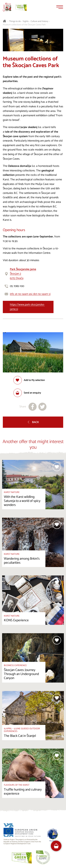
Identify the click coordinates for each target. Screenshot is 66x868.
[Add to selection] (29, 380)
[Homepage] (7, 7)
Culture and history (39, 21)
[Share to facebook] (33, 407)
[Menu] (60, 7)
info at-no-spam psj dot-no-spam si (30, 294)
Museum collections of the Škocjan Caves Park (24, 25)
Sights (26, 21)
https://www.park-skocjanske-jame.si (27, 307)
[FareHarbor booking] (56, 846)
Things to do (15, 21)
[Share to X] (42, 407)
